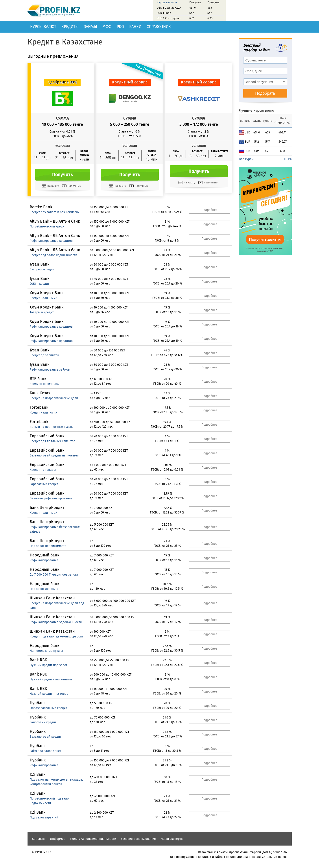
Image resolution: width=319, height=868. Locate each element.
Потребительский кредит (48, 226)
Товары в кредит (42, 312)
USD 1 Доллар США (169, 8)
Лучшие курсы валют (257, 110)
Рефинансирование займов (50, 370)
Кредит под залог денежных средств (56, 636)
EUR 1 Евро (164, 13)
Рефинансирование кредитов (51, 241)
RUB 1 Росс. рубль (169, 18)
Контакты (39, 839)
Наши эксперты (172, 839)
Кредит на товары (43, 470)
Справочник (159, 27)
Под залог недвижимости (48, 546)
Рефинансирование (44, 560)
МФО (107, 27)
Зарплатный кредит (44, 484)
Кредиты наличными (45, 384)
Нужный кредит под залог (49, 665)
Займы (90, 27)
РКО (120, 27)
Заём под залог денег (45, 751)
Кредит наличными (43, 298)
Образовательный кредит (48, 708)
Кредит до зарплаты (44, 355)
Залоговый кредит (43, 722)
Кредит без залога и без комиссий (55, 212)
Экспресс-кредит (42, 269)
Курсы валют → (167, 2)
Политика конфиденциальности (93, 839)
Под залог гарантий (44, 817)
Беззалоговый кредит (45, 737)
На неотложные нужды (46, 651)
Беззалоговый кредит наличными (54, 455)
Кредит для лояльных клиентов (53, 441)
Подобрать (265, 93)
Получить (63, 175)
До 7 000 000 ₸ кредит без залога (54, 575)
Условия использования (138, 839)
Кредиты (70, 27)
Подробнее (209, 210)
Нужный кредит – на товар (49, 694)
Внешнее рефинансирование (51, 498)
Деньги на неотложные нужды (52, 427)
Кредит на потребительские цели (54, 398)
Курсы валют (43, 27)
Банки (135, 27)
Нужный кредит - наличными (51, 679)
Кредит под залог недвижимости (53, 255)
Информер (58, 839)
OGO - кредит (39, 284)
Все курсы (246, 159)
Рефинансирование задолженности (56, 622)
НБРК (288, 159)
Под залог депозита (44, 589)
